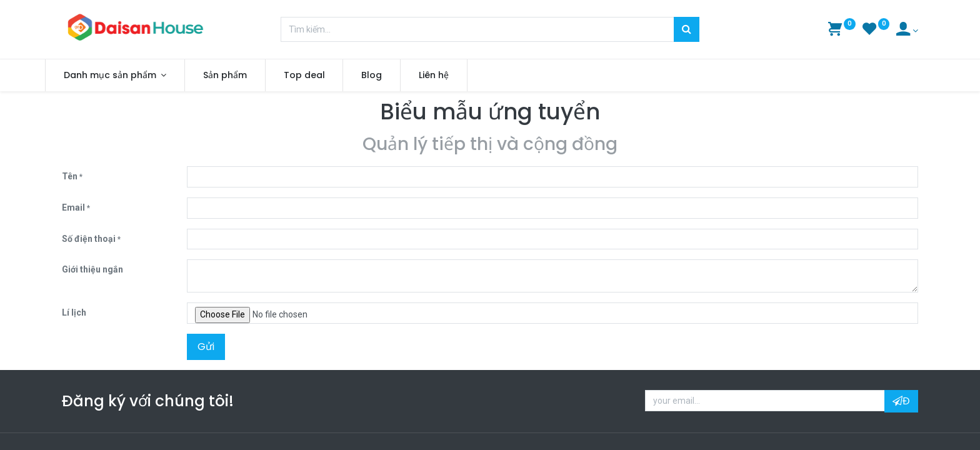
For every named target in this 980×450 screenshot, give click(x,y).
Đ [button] (901, 401)
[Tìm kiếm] (687, 29)
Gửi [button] (206, 347)
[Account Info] (907, 31)
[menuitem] (242, 76)
